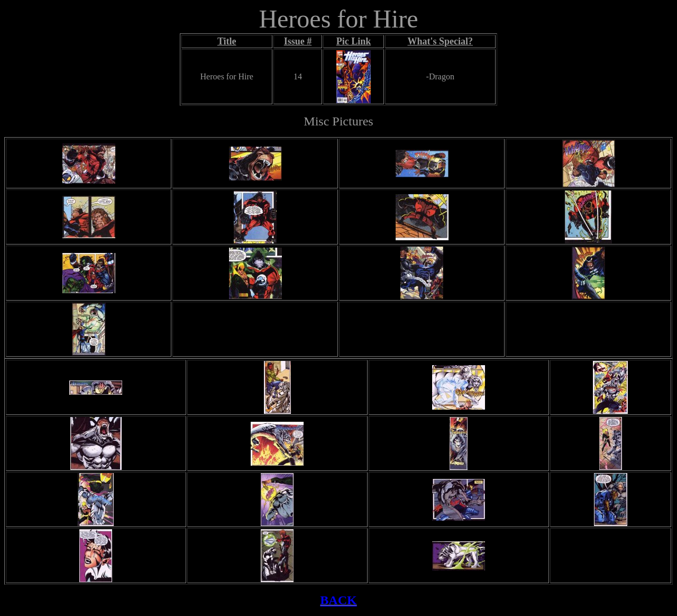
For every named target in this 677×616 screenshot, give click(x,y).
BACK (338, 600)
